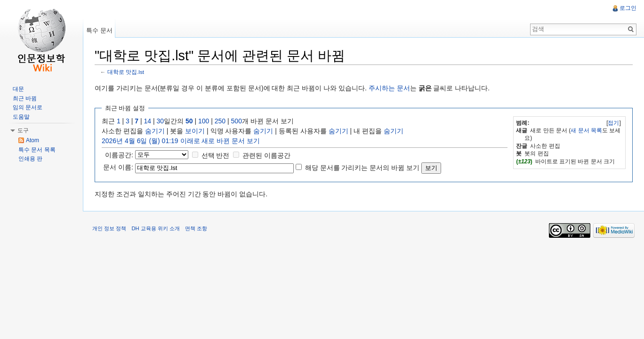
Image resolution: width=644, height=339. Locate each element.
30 (161, 121)
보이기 (195, 131)
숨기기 (155, 131)
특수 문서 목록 (37, 150)
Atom (32, 140)
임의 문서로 (28, 107)
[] (614, 123)
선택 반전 (216, 155)
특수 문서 (99, 30)
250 (220, 121)
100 (204, 121)
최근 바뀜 (25, 98)
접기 (613, 123)
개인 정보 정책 (109, 228)
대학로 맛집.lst (126, 72)
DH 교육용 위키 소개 (155, 228)
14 (148, 121)
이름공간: (119, 155)
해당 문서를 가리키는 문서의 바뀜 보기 (362, 168)
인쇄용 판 (30, 159)
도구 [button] (23, 130)
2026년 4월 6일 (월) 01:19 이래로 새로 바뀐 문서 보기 (181, 141)
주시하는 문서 (389, 88)
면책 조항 (196, 228)
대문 (18, 89)
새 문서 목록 (586, 130)
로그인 (628, 8)
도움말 (21, 117)
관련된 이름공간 (266, 155)
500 (237, 121)
